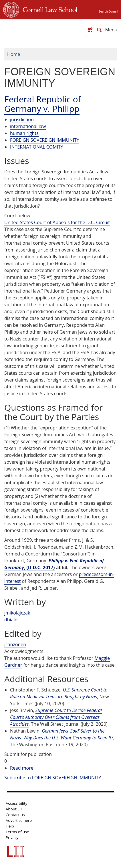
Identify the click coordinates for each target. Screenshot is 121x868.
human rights (24, 133)
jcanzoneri (15, 644)
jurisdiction (22, 119)
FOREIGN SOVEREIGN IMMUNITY (45, 140)
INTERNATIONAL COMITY (37, 147)
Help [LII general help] (10, 826)
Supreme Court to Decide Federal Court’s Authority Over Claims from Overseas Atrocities (56, 717)
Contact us (15, 815)
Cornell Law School (48, 9)
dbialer (12, 620)
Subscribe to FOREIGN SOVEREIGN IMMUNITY (53, 778)
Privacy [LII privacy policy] (12, 837)
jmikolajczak (17, 613)
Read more (22, 768)
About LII (14, 809)
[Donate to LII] (90, 30)
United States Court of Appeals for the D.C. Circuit (57, 222)
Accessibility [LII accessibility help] (16, 803)
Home (14, 54)
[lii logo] (25, 29)
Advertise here (19, 820)
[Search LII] (99, 30)
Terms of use (17, 832)
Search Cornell (108, 11)
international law (28, 126)
